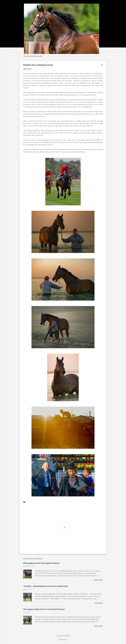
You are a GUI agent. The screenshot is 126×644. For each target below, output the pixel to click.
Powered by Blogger (63, 636)
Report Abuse (63, 640)
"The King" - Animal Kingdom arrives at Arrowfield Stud (45, 586)
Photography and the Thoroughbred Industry (41, 563)
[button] (102, 65)
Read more (99, 580)
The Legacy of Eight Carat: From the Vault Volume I (44, 609)
